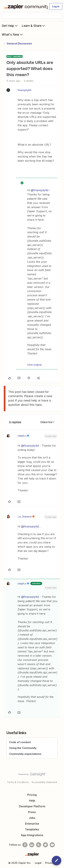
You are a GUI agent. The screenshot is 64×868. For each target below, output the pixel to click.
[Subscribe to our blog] (39, 845)
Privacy (50, 863)
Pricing (32, 795)
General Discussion (19, 43)
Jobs (32, 818)
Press (32, 812)
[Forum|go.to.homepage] (25, 6)
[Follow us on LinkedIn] (32, 845)
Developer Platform (32, 806)
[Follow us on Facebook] (25, 845)
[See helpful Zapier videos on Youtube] (52, 845)
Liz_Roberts (25, 517)
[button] (56, 6)
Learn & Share (34, 26)
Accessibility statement (44, 782)
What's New (13, 34)
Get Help (10, 26)
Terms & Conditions (18, 782)
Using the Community (23, 748)
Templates (32, 829)
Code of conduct (20, 742)
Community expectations (25, 754)
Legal (38, 863)
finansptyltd (24, 90)
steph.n (22, 436)
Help (32, 801)
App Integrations (32, 835)
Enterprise (32, 824)
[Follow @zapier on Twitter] (45, 845)
